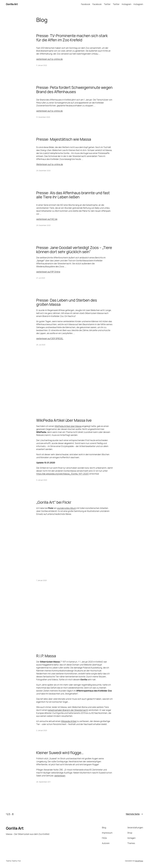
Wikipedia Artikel (69, 721)
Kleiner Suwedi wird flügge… (60, 753)
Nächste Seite (134, 814)
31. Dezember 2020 (43, 117)
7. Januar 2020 (42, 580)
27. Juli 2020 (41, 278)
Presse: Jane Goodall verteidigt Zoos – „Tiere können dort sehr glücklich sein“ (74, 250)
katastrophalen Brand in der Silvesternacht (68, 710)
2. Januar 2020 (42, 730)
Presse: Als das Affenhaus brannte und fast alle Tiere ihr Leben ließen (73, 195)
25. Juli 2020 (41, 345)
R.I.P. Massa (46, 656)
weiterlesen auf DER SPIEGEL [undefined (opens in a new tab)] (50, 338)
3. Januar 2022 (42, 65)
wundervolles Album (67, 508)
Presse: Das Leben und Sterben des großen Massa (67, 302)
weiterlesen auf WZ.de (47, 219)
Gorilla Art (12, 4)
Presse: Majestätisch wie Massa (64, 139)
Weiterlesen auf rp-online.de (50, 164)
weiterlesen (60, 776)
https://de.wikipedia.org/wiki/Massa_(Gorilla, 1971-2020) (63, 474)
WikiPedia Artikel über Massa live (64, 420)
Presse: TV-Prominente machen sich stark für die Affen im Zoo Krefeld (72, 38)
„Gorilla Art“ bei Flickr (54, 502)
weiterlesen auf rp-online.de (50, 59)
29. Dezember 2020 (43, 171)
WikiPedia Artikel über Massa (68, 426)
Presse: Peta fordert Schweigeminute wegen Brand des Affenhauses (74, 90)
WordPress (139, 861)
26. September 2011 (43, 782)
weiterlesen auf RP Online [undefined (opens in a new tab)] (48, 272)
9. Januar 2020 (42, 480)
